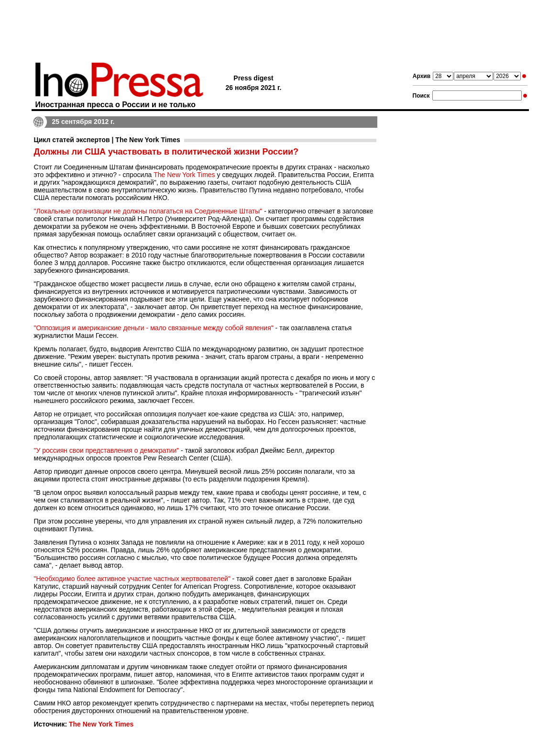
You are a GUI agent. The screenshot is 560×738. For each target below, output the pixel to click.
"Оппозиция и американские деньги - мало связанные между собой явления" (154, 328)
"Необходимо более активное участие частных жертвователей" (132, 579)
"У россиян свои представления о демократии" (107, 450)
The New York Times (184, 175)
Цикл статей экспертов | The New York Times (107, 140)
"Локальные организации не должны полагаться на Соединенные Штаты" (148, 211)
